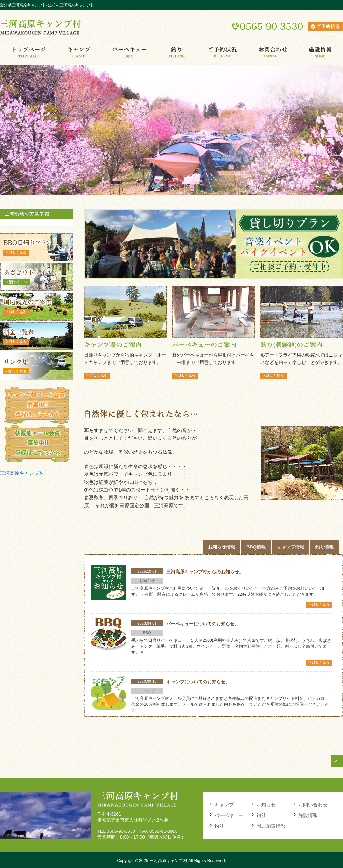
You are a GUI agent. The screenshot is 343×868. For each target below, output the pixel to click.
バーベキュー (229, 815)
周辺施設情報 (271, 826)
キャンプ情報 (290, 547)
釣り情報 (324, 547)
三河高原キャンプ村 (22, 473)
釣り (219, 826)
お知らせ (266, 805)
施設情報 (308, 815)
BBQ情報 (256, 547)
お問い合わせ (313, 805)
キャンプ (224, 805)
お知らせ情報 (222, 547)
